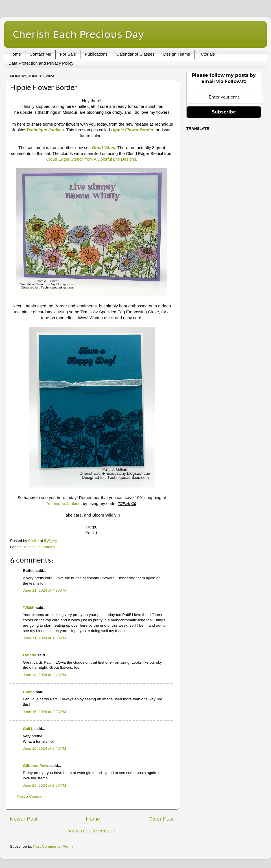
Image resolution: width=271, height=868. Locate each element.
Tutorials (207, 54)
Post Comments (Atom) (53, 846)
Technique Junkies (63, 504)
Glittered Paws (36, 766)
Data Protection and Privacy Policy (41, 63)
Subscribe (224, 112)
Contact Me (41, 54)
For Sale (68, 54)
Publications (96, 54)
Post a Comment (31, 796)
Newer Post (24, 819)
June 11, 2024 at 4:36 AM (44, 590)
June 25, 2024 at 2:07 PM (44, 785)
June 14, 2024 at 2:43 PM (44, 675)
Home (15, 54)
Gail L (28, 729)
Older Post (161, 819)
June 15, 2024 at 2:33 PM (44, 712)
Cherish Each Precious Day (78, 34)
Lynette (30, 655)
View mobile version (92, 831)
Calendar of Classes (135, 54)
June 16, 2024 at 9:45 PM (44, 748)
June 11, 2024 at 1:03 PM (44, 638)
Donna (29, 692)
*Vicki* (29, 608)
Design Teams (177, 54)
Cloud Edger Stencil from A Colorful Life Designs (91, 159)
